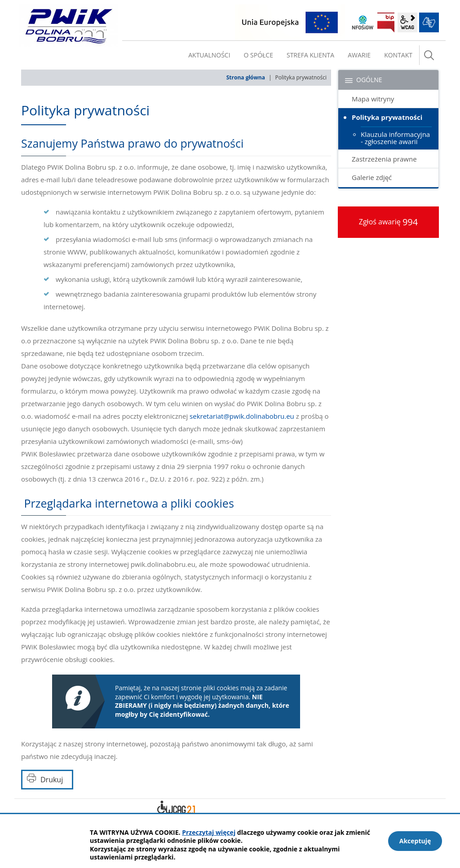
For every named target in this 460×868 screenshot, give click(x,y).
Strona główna (246, 77)
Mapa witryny (373, 99)
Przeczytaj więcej (209, 832)
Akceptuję (415, 841)
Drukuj (52, 780)
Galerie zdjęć (372, 177)
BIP (386, 22)
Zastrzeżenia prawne (384, 159)
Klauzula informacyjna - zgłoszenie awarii (395, 138)
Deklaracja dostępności (176, 809)
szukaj (429, 55)
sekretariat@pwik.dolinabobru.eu (242, 416)
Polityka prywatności (387, 117)
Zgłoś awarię (389, 222)
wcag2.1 (407, 22)
